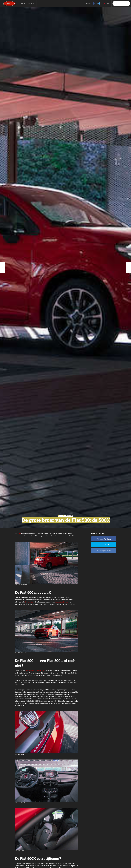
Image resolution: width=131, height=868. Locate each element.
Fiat (19, 534)
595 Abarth (29, 602)
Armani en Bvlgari (62, 602)
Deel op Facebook (105, 539)
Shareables (27, 3)
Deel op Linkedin (105, 551)
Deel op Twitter (105, 545)
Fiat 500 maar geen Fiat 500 (35, 671)
